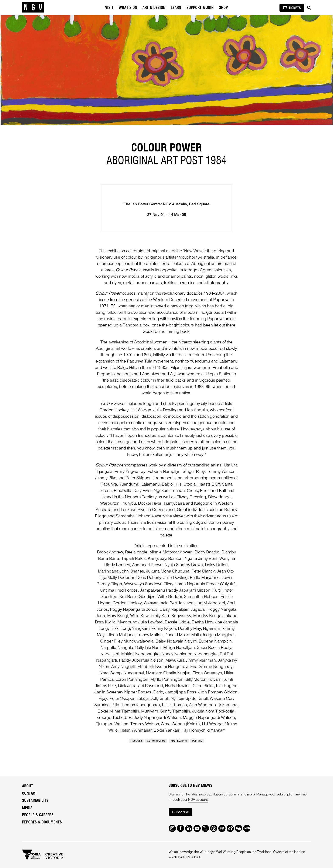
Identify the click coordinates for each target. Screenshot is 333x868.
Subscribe (181, 812)
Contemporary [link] (156, 741)
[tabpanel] (166, 70)
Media (27, 808)
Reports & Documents (42, 822)
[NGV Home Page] (33, 7)
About (28, 786)
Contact (30, 794)
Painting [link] (197, 741)
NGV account (198, 800)
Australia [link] (136, 741)
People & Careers (38, 815)
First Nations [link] (179, 741)
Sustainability (35, 801)
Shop (223, 8)
